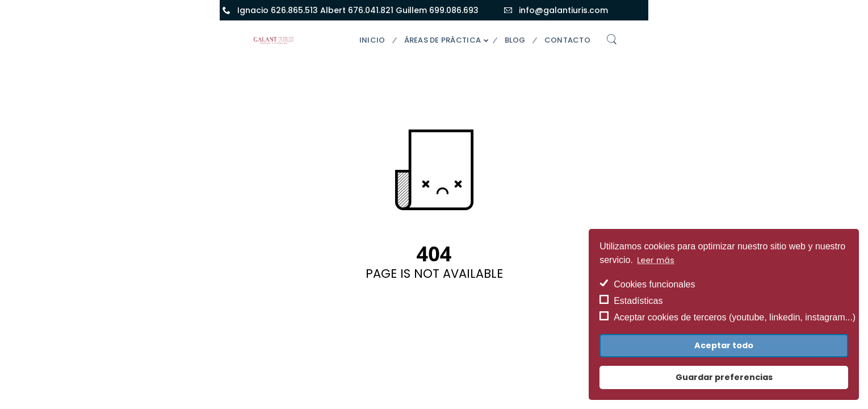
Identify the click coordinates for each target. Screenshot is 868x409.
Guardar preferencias (724, 377)
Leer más (656, 260)
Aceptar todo (724, 345)
